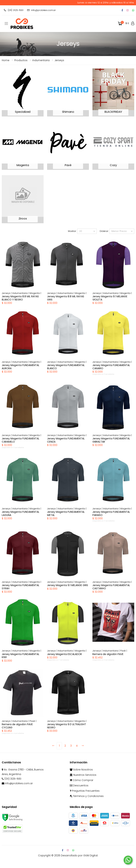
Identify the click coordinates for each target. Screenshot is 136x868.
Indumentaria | (21, 293)
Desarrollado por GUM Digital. (80, 855)
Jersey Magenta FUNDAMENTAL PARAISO (111, 513)
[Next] (83, 746)
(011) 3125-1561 (13, 10)
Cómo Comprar (82, 780)
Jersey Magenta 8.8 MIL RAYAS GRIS (66, 298)
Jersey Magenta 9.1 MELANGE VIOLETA (110, 298)
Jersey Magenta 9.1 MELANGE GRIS (68, 585)
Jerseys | (7, 293)
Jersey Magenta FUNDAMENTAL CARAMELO (21, 440)
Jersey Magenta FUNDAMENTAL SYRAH (21, 587)
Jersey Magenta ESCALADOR (64, 654)
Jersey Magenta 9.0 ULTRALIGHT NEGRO (67, 726)
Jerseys (59, 60)
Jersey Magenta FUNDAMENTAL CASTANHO (111, 587)
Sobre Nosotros (81, 770)
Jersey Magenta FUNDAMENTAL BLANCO (66, 367)
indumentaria (41, 60)
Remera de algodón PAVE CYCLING (17, 726)
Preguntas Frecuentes (85, 791)
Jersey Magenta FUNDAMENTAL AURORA (21, 367)
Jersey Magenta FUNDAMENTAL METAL (66, 513)
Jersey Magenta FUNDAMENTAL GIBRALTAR (111, 440)
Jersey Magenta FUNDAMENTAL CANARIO (111, 367)
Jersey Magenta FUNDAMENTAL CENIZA (66, 440)
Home (6, 60)
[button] (123, 24)
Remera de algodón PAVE (108, 654)
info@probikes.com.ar (41, 10)
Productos (21, 60)
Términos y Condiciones (87, 796)
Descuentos (79, 785)
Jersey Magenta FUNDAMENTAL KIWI (21, 656)
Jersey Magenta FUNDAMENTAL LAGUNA (21, 513)
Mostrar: (72, 231)
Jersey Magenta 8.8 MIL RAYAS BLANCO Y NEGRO (20, 298)
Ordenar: (104, 231)
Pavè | (124, 651)
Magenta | (35, 293)
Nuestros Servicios (83, 775)
